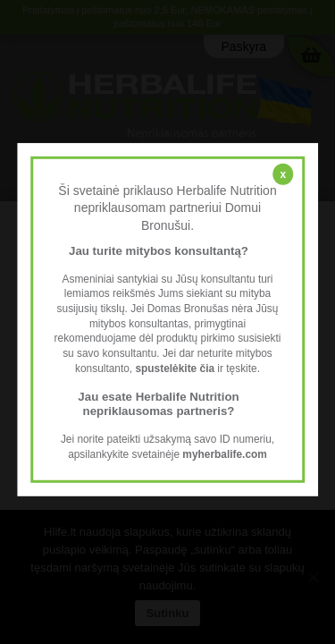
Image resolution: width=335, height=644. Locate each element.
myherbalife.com (225, 454)
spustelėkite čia (175, 368)
